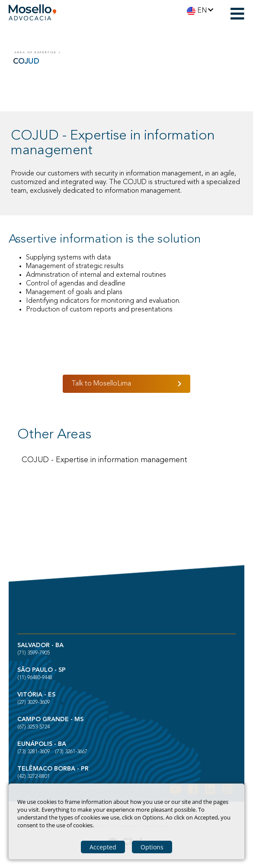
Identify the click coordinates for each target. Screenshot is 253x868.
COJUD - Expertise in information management (104, 460)
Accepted (103, 847)
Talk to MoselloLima (101, 384)
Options (152, 847)
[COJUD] (128, 53)
